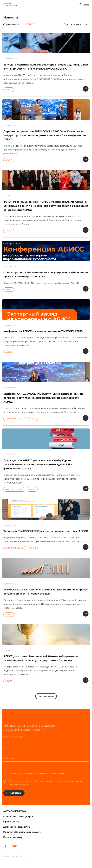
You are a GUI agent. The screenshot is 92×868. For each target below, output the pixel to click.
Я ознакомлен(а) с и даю (44, 783)
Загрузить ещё (46, 696)
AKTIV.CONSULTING (14, 419)
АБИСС (9, 89)
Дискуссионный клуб (17, 827)
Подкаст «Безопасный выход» (22, 832)
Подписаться (15, 793)
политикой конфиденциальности (42, 781)
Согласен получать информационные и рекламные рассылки (35, 773)
